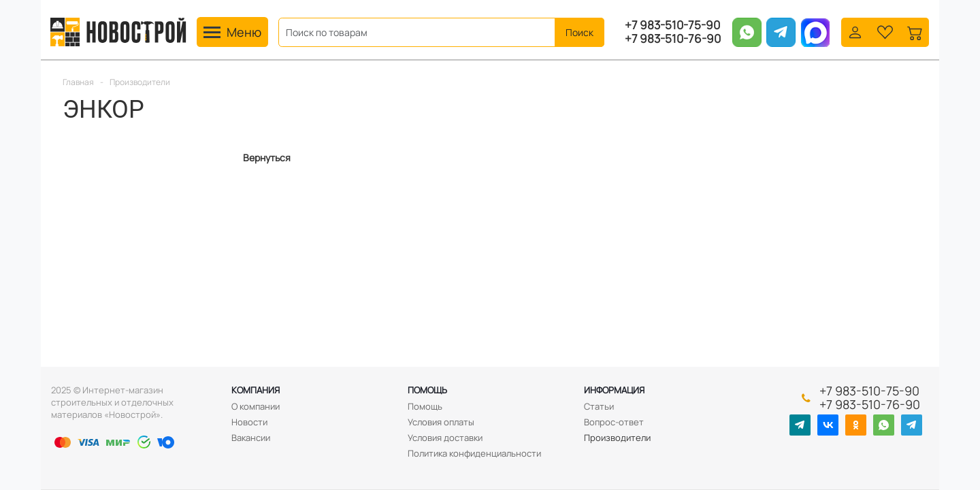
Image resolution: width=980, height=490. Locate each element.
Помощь (427, 390)
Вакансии (251, 438)
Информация (614, 390)
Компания (256, 390)
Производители (617, 438)
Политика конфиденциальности (474, 453)
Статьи (599, 406)
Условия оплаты (441, 422)
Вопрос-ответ (614, 422)
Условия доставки (445, 438)
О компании (256, 406)
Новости (249, 422)
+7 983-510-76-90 (673, 39)
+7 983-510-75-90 (672, 25)
